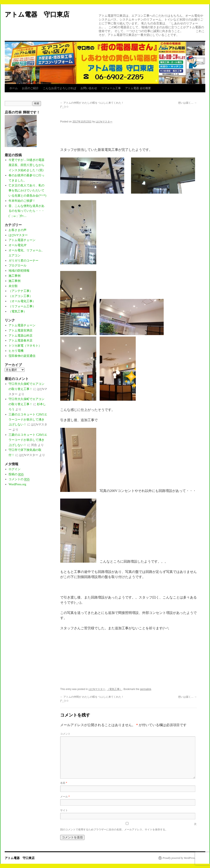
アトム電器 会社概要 (138, 88)
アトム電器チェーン (22, 240)
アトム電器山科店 (20, 336)
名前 (64, 783)
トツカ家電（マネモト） (25, 346)
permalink (146, 689)
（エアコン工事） (20, 296)
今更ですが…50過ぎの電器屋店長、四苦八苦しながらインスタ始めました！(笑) (26, 165)
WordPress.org (17, 484)
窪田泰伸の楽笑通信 (22, 356)
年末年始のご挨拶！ (22, 201)
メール (65, 797)
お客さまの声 (17, 230)
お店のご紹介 (30, 88)
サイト (64, 810)
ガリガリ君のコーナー (23, 261)
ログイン (15, 469)
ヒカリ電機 (16, 351)
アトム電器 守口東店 (40, 14)
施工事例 (15, 276)
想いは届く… (187, 103)
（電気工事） (114, 689)
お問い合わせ (89, 88)
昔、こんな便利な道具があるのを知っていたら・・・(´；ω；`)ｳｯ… (26, 211)
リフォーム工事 (111, 88)
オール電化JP (17, 245)
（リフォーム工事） (22, 306)
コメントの (19, 479)
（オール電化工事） (22, 301)
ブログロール (17, 266)
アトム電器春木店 (20, 341)
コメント (65, 734)
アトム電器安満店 (20, 330)
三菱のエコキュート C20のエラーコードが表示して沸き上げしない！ (28, 420)
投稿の (16, 474)
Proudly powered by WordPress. (179, 858)
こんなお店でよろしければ (60, 88)
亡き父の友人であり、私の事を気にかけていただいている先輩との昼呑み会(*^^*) (27, 191)
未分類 (13, 286)
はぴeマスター (104, 122)
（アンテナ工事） (20, 291)
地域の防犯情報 (19, 271)
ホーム (14, 88)
